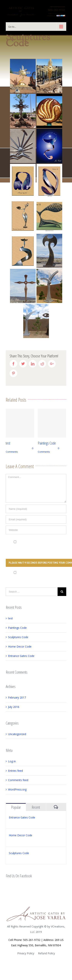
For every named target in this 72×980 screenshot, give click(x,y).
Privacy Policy (26, 953)
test (8, 443)
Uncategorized (17, 734)
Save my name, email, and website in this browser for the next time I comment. (32, 547)
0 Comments (48, 450)
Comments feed (18, 780)
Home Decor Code (20, 646)
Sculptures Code (18, 637)
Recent (36, 807)
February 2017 (17, 697)
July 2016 (14, 707)
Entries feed (15, 771)
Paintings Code (47, 443)
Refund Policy (46, 953)
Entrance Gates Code (21, 656)
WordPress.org (17, 789)
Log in (12, 761)
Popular (16, 807)
